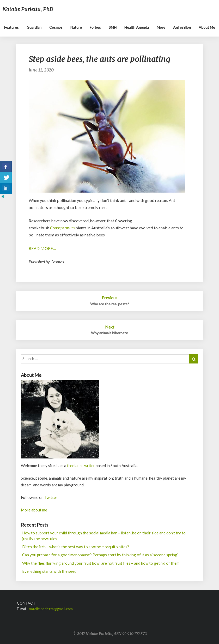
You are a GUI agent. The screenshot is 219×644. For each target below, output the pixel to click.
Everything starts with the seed (49, 571)
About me (207, 27)
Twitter (51, 497)
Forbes (95, 27)
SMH (113, 27)
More (161, 27)
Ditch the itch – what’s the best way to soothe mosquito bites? (76, 547)
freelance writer (81, 466)
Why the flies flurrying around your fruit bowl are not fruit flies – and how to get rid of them (101, 563)
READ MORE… (42, 248)
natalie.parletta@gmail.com (51, 609)
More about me (34, 510)
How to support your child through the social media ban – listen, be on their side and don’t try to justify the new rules (104, 536)
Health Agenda (137, 27)
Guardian (34, 27)
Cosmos (56, 27)
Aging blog (182, 27)
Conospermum (62, 228)
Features (11, 27)
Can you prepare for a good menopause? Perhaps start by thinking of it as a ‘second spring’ (100, 555)
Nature (76, 27)
